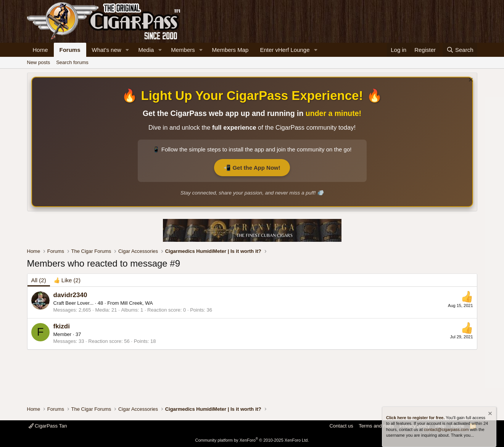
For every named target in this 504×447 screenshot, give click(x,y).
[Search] (460, 50)
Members (183, 50)
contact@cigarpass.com (446, 429)
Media (146, 50)
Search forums (72, 62)
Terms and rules (376, 426)
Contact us (341, 426)
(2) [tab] (39, 280)
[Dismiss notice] (470, 81)
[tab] (67, 280)
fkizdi (62, 326)
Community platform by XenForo (252, 440)
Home (40, 50)
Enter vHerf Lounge (285, 50)
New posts (39, 62)
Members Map (230, 50)
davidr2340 (70, 295)
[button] (127, 50)
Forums (70, 50)
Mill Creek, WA (136, 303)
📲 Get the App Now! (252, 168)
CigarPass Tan (48, 426)
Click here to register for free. (415, 418)
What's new (107, 50)
